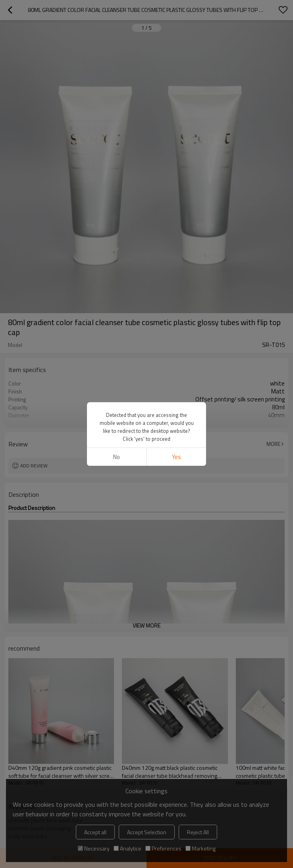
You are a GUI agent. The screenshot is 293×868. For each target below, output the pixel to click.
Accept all (95, 832)
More (273, 444)
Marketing (200, 848)
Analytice (127, 848)
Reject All (198, 832)
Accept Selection (147, 832)
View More (146, 421)
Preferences (163, 848)
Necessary (94, 848)
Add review (34, 466)
